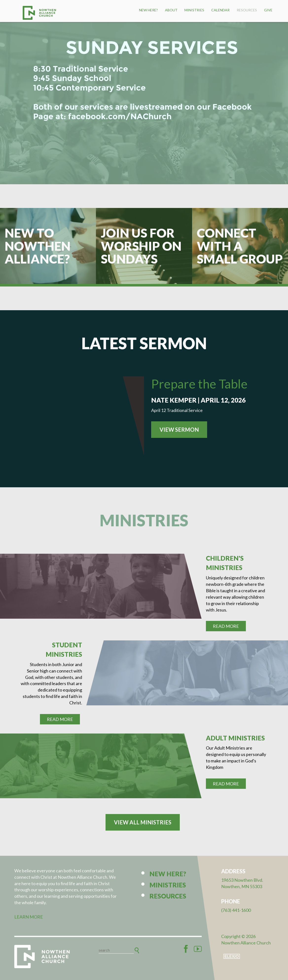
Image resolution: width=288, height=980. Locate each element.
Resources (247, 10)
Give (268, 10)
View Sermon (179, 430)
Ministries (194, 10)
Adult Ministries (235, 738)
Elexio (232, 956)
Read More (226, 626)
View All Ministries (143, 822)
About (171, 10)
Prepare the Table (199, 384)
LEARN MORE (29, 917)
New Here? (148, 10)
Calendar (220, 10)
